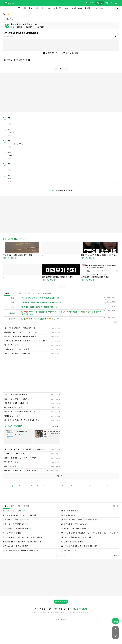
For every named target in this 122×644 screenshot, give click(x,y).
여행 (12, 27)
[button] (59, 286)
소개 (36, 609)
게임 (95, 8)
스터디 (73, 8)
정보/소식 (22, 293)
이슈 (25, 8)
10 (71, 486)
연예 (36, 8)
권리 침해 (67, 609)
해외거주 (29, 27)
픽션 (55, 8)
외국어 (20, 27)
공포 (61, 8)
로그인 (52, 190)
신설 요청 (9, 19)
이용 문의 (43, 609)
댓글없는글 (47, 293)
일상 (30, 8)
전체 (7, 293)
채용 (60, 609)
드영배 (43, 8)
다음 (89, 486)
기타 (38, 293)
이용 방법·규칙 (90, 3)
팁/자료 (31, 293)
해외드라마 (40, 27)
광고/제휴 (53, 609)
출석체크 (88, 8)
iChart (80, 8)
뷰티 (67, 8)
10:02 (116, 506)
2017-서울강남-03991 (76, 612)
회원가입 (100, 3)
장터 (49, 8)
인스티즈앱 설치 (61, 602)
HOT (19, 8)
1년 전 (6, 37)
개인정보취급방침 (80, 609)
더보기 (56, 426)
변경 (101, 8)
